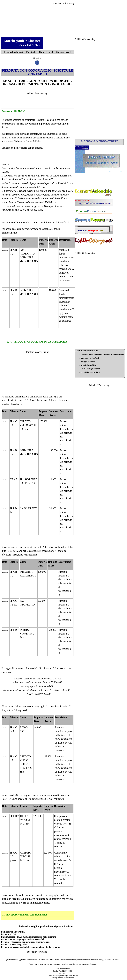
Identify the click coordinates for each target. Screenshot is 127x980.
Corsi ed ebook (46, 52)
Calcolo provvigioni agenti (90, 369)
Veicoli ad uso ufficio (88, 365)
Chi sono (63, 973)
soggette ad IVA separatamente (48, 206)
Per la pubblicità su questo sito (63, 978)
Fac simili (31, 52)
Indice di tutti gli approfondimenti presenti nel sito (46, 926)
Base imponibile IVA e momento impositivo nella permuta (29, 937)
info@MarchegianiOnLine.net (67, 975)
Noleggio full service (88, 362)
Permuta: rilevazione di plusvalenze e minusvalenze (26, 942)
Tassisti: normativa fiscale (90, 358)
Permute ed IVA (9, 934)
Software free (63, 52)
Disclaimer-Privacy (63, 969)
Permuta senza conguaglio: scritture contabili (23, 939)
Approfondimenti (14, 52)
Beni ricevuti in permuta (13, 932)
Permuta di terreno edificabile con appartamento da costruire (31, 947)
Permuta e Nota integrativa (14, 944)
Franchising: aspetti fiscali (90, 372)
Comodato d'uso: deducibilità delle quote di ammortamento (102, 355)
